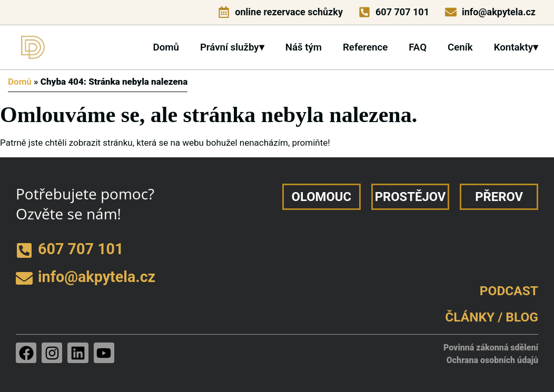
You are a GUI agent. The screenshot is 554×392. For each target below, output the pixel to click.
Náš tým (304, 47)
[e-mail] (451, 12)
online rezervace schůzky (289, 12)
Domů (166, 47)
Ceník (460, 47)
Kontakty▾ (516, 47)
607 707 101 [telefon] (402, 12)
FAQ (418, 47)
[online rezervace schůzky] (224, 12)
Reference (365, 47)
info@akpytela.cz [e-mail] (499, 12)
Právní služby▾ (232, 47)
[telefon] (364, 12)
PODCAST (509, 291)
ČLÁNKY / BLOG (492, 317)
